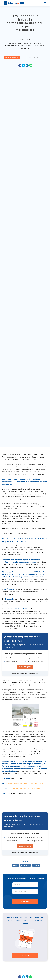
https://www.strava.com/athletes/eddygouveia (26, 783)
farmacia (36, 865)
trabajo (15, 865)
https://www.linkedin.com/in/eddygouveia (26, 788)
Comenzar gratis (25, 667)
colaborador (26, 865)
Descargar (25, 956)
